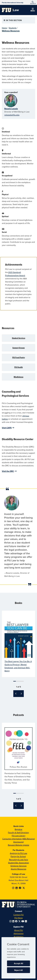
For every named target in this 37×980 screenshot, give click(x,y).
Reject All (18, 970)
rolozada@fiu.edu (12, 115)
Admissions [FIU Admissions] (19, 933)
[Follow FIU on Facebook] (17, 921)
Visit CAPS (7, 428)
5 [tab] (23, 681)
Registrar (19, 829)
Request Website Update (19, 845)
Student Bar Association (18, 863)
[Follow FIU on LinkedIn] (14, 921)
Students (13, 28)
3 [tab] (19, 681)
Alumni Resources (19, 869)
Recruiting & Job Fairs (19, 859)
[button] (33, 3)
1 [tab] (15, 681)
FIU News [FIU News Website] (19, 918)
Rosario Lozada (11, 109)
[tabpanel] (19, 644)
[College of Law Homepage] (10, 10)
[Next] (21, 694)
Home (4, 28)
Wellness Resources (11, 31)
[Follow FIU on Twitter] (20, 921)
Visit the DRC (8, 471)
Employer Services (19, 866)
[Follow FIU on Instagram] (11, 921)
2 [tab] (17, 681)
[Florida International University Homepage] (13, 2)
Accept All (18, 963)
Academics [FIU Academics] (18, 936)
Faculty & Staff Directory (18, 832)
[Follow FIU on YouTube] (23, 921)
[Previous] (16, 694)
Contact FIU (19, 915)
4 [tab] (21, 681)
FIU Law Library (19, 836)
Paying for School (18, 856)
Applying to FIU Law (18, 853)
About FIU (19, 930)
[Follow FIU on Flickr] (26, 921)
